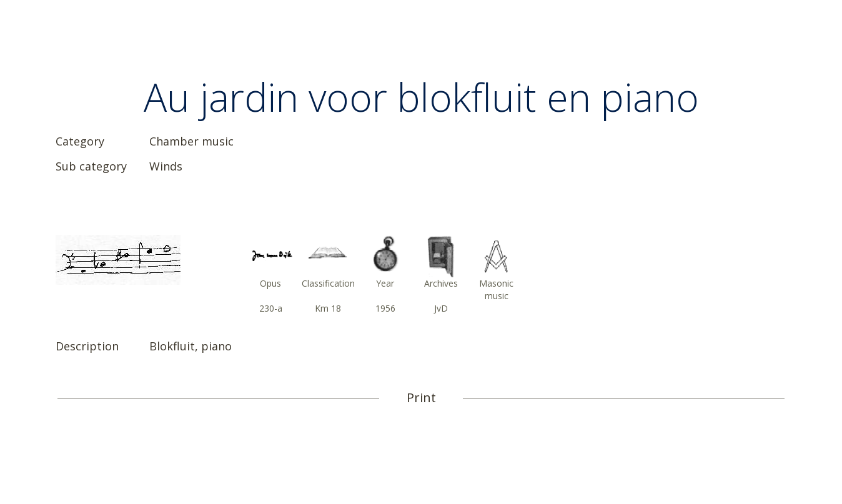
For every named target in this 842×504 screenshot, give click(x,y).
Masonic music (496, 289)
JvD (441, 308)
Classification (328, 283)
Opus (270, 283)
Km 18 (328, 308)
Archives (441, 283)
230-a (271, 308)
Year (385, 283)
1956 (385, 308)
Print (421, 398)
